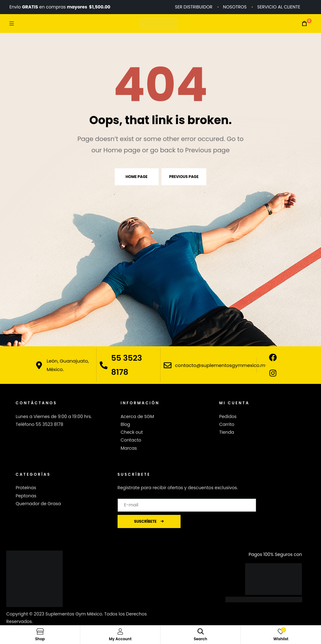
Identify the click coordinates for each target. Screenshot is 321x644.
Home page (137, 177)
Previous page (184, 177)
